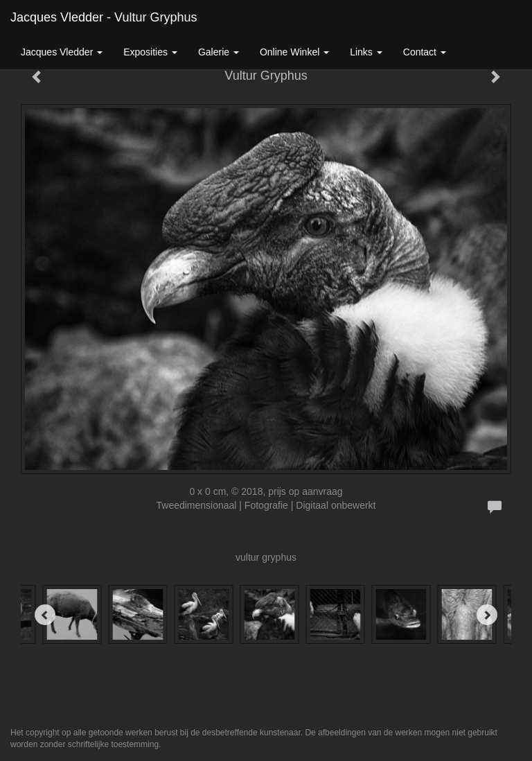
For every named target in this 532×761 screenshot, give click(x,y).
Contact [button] (425, 52)
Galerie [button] (219, 52)
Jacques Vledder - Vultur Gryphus (104, 17)
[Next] (487, 615)
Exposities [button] (150, 52)
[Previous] (45, 615)
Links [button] (366, 52)
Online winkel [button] (294, 52)
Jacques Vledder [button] (62, 52)
